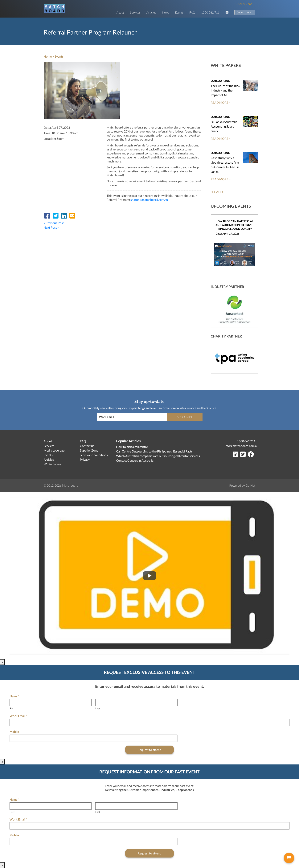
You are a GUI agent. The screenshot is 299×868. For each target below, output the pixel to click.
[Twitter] (244, 455)
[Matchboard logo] (54, 9)
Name (14, 696)
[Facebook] (252, 455)
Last (98, 708)
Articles (151, 12)
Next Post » (51, 227)
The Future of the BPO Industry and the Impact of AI (225, 90)
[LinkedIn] (236, 455)
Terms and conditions (94, 455)
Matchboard (70, 485)
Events (179, 12)
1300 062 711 (210, 12)
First (12, 708)
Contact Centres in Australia (135, 460)
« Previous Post (54, 223)
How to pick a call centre (132, 447)
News (166, 12)
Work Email (18, 716)
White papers (53, 464)
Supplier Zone (244, 4)
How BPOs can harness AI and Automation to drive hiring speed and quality (234, 225)
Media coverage (54, 450)
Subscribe (185, 417)
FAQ (192, 12)
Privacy (85, 459)
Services (135, 12)
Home (48, 56)
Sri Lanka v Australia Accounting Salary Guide (224, 126)
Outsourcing (220, 81)
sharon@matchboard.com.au (149, 200)
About (120, 12)
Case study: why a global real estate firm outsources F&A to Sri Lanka (225, 165)
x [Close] (2, 662)
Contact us (87, 446)
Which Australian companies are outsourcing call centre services (158, 456)
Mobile (14, 732)
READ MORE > (221, 102)
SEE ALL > (217, 192)
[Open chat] (289, 858)
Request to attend (149, 750)
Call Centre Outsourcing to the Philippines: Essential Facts (154, 451)
